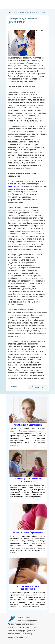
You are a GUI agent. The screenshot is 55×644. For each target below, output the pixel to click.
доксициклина (26, 226)
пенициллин (13, 186)
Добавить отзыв (36, 387)
